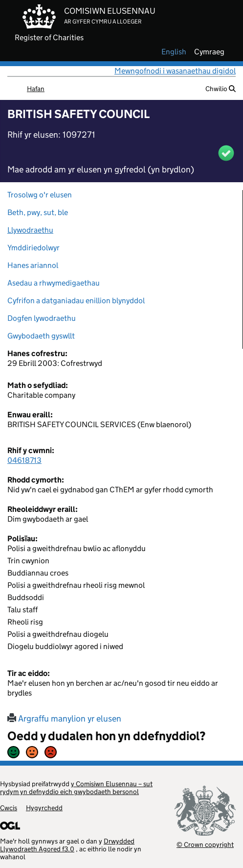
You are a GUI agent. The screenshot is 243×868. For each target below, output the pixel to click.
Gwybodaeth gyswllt (41, 336)
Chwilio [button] (221, 89)
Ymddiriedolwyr (33, 248)
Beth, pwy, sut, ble (38, 212)
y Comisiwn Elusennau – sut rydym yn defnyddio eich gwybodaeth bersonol (76, 788)
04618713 (24, 460)
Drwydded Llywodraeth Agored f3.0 (67, 845)
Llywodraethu (30, 230)
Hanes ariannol (33, 265)
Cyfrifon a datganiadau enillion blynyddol (76, 301)
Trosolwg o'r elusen (40, 195)
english (174, 52)
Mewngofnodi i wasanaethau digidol (175, 71)
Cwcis (9, 808)
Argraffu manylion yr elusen (64, 719)
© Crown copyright (205, 844)
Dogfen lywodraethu (42, 318)
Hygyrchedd (44, 808)
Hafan (36, 89)
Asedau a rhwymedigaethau (54, 283)
